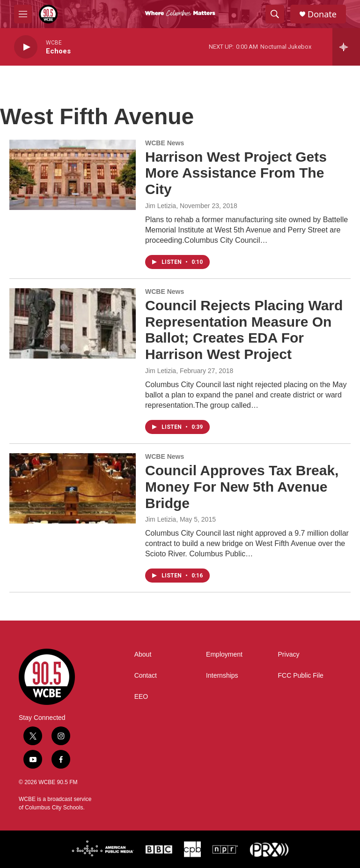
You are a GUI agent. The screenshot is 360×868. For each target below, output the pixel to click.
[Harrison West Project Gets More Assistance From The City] (73, 175)
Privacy (289, 655)
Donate (322, 14)
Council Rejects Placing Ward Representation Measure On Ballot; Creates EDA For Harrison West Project (244, 330)
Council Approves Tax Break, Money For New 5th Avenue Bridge (242, 487)
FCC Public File (301, 676)
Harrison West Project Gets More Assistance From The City (236, 173)
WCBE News (165, 143)
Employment (224, 655)
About (143, 655)
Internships (222, 676)
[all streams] (346, 47)
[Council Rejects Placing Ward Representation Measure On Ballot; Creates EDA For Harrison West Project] (73, 323)
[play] (26, 47)
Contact (146, 676)
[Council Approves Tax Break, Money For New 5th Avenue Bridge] (73, 488)
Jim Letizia (161, 206)
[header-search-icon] (275, 14)
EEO (141, 697)
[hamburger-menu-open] (23, 14)
